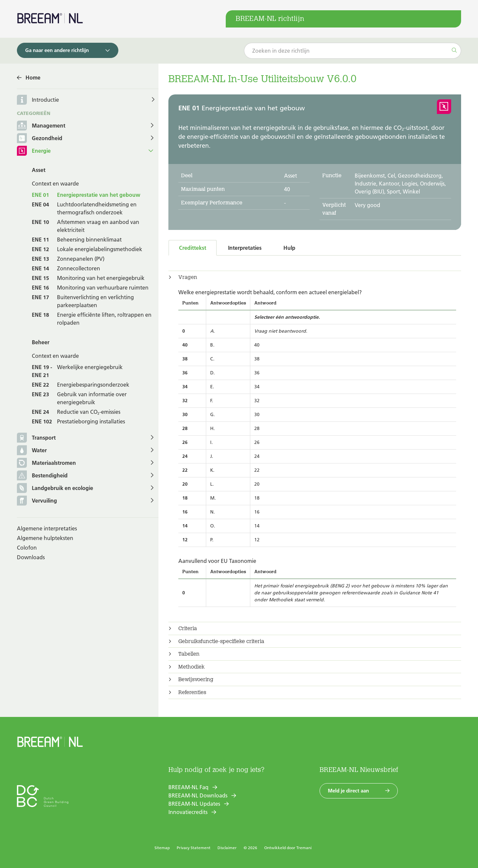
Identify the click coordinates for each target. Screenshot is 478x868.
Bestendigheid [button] (42, 476)
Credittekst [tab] (193, 248)
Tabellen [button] (189, 654)
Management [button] (41, 126)
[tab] (315, 277)
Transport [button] (36, 438)
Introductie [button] (45, 100)
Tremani (304, 848)
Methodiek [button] (191, 667)
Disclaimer (227, 848)
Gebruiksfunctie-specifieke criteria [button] (221, 641)
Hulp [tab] (289, 248)
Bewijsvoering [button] (196, 679)
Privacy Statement (194, 848)
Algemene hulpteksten (45, 538)
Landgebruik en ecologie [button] (55, 488)
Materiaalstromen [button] (46, 463)
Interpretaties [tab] (245, 248)
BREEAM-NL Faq (188, 787)
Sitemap (162, 848)
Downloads (31, 557)
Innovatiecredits (188, 812)
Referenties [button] (192, 692)
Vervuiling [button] (37, 501)
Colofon (27, 548)
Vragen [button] (188, 277)
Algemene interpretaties (47, 528)
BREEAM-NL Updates (194, 804)
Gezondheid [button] (40, 139)
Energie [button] (34, 151)
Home (33, 78)
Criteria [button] (188, 628)
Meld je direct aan (348, 791)
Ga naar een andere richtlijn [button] (57, 50)
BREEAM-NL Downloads (198, 795)
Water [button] (32, 451)
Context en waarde (55, 184)
